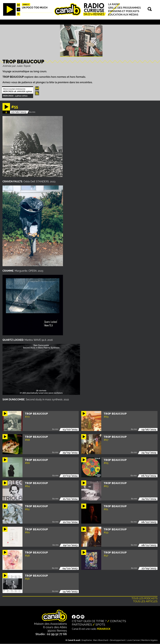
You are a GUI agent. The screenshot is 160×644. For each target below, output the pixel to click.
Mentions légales (149, 640)
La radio (114, 4)
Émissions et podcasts (124, 11)
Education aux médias (123, 15)
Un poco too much (35, 8)
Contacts (118, 621)
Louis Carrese (133, 640)
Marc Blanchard (101, 640)
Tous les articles (145, 601)
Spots (100, 624)
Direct (26, 5)
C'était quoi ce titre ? (89, 621)
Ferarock (104, 629)
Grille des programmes (124, 8)
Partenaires (82, 624)
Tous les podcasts (145, 598)
